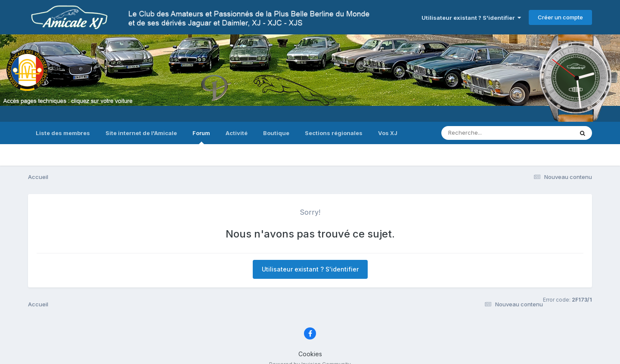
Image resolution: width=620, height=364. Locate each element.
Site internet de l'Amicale (141, 133)
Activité (237, 133)
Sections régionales (334, 133)
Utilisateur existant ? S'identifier (471, 18)
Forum (201, 137)
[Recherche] (489, 133)
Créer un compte (560, 17)
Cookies (310, 354)
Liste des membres (63, 133)
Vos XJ (388, 133)
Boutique (276, 133)
